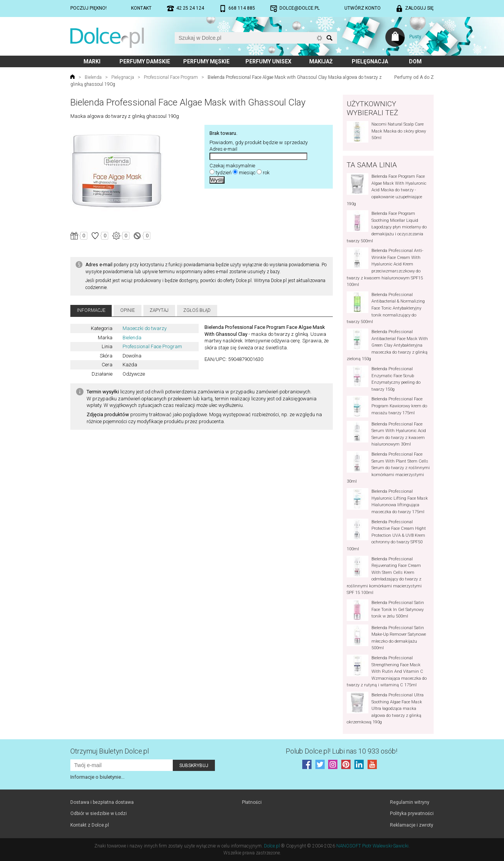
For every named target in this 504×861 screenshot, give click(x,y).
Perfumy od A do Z (414, 77)
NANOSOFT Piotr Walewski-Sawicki (372, 846)
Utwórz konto (363, 8)
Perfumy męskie (206, 61)
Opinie (128, 310)
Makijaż (321, 61)
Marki (92, 61)
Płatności (252, 802)
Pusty (415, 37)
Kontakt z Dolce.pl (90, 825)
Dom (415, 61)
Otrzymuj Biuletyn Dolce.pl (110, 751)
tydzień (224, 173)
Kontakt (141, 8)
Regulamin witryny (410, 802)
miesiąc (247, 173)
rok (266, 173)
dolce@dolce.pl (300, 8)
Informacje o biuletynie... (97, 777)
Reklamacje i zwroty (412, 825)
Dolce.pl (272, 846)
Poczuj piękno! (89, 8)
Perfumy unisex (268, 61)
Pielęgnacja (370, 61)
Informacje (91, 310)
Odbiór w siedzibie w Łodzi (99, 813)
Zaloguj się (419, 8)
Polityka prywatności (412, 813)
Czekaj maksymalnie (232, 166)
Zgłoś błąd (197, 310)
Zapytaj (159, 310)
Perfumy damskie (145, 61)
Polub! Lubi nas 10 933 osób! (341, 751)
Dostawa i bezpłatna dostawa (102, 802)
